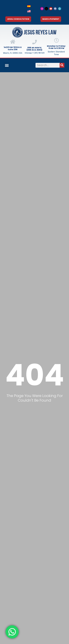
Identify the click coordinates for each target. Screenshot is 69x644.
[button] (7, 65)
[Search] (62, 65)
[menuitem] (29, 6)
